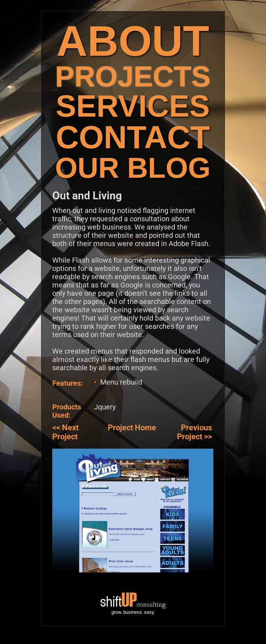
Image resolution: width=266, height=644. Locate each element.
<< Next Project (65, 432)
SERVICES (133, 106)
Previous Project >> (194, 432)
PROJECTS (133, 76)
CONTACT (133, 137)
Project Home (132, 428)
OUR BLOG (133, 168)
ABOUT (133, 41)
